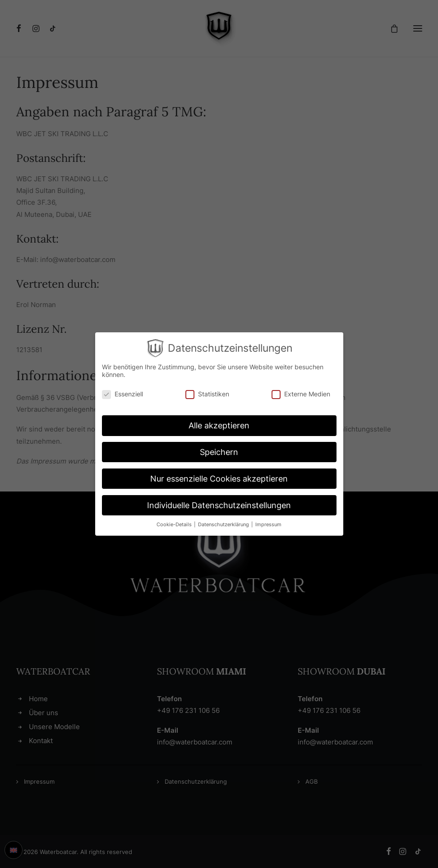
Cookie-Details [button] (175, 525)
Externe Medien (301, 394)
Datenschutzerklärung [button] (224, 525)
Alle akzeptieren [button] (219, 425)
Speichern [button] (219, 452)
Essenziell (122, 394)
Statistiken (207, 394)
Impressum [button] (268, 525)
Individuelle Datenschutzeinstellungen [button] (219, 505)
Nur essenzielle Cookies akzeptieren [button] (219, 479)
